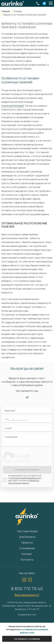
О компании (27, 548)
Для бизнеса (27, 537)
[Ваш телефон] (27, 419)
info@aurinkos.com (27, 615)
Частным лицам (27, 531)
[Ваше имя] (27, 411)
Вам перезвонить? (27, 595)
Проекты (27, 543)
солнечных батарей (13, 106)
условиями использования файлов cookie (34, 631)
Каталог (27, 554)
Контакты (27, 560)
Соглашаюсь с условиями (27, 639)
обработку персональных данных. (24, 482)
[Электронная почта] (27, 428)
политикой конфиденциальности (25, 478)
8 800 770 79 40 (27, 589)
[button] (51, 3)
